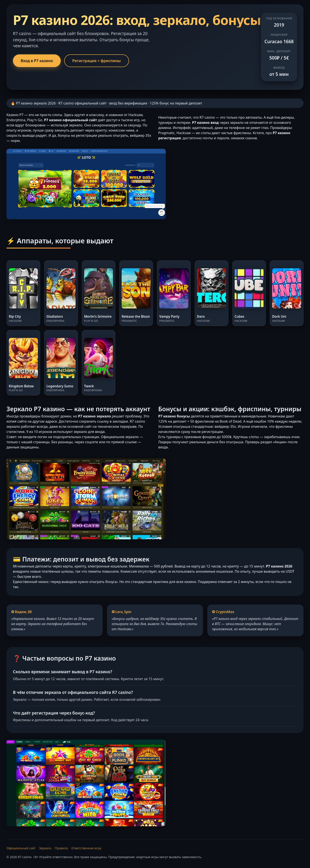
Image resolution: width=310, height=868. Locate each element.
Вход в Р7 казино (37, 61)
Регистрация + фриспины (97, 61)
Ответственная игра (86, 848)
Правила (61, 848)
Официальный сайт (21, 848)
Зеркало (45, 848)
